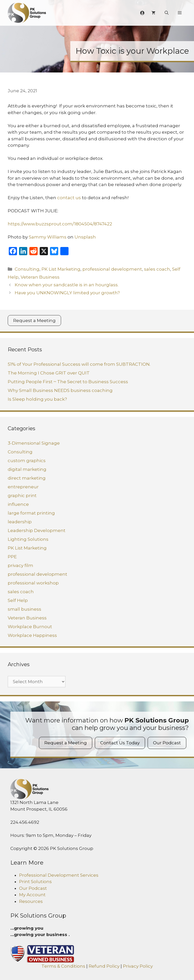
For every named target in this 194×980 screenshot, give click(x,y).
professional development (112, 269)
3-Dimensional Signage (34, 443)
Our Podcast (167, 743)
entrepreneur (23, 487)
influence (18, 504)
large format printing (31, 513)
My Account (32, 895)
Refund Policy (104, 966)
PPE (12, 557)
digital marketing (27, 469)
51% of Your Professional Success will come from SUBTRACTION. (79, 364)
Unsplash (85, 237)
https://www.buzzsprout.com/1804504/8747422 (60, 224)
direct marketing (27, 478)
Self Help (18, 600)
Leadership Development (37, 530)
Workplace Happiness (32, 635)
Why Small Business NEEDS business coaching (60, 390)
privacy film (20, 565)
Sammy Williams (48, 237)
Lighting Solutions (28, 539)
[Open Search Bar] (167, 13)
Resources (31, 901)
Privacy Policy (138, 966)
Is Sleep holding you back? (37, 399)
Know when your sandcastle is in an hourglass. (67, 285)
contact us (69, 198)
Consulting (27, 269)
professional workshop (33, 583)
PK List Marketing (61, 269)
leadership (20, 522)
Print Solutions (35, 882)
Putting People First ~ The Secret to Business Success (68, 382)
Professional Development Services (59, 875)
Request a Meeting (34, 320)
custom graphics (27, 461)
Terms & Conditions (63, 966)
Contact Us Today (120, 743)
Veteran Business (40, 277)
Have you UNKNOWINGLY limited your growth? (67, 293)
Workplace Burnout (30, 627)
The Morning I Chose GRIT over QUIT (49, 373)
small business (24, 609)
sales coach (157, 269)
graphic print (22, 496)
